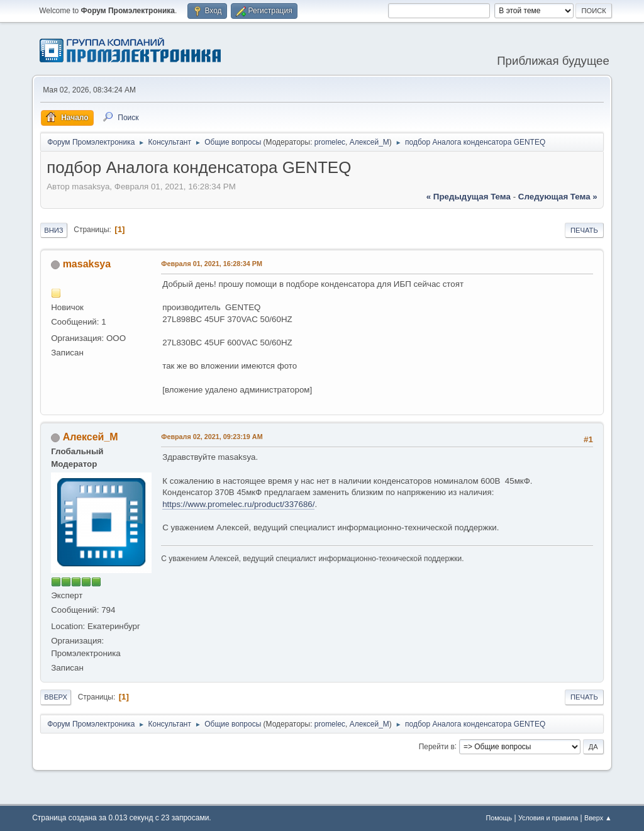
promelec (330, 142)
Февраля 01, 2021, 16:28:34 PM (212, 264)
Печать (584, 230)
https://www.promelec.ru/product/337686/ (238, 504)
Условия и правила (548, 818)
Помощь (499, 818)
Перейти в (437, 746)
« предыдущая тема (469, 197)
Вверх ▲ (598, 818)
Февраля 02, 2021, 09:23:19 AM (212, 437)
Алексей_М (369, 142)
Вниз (53, 230)
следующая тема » (558, 197)
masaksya (87, 264)
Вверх (56, 697)
